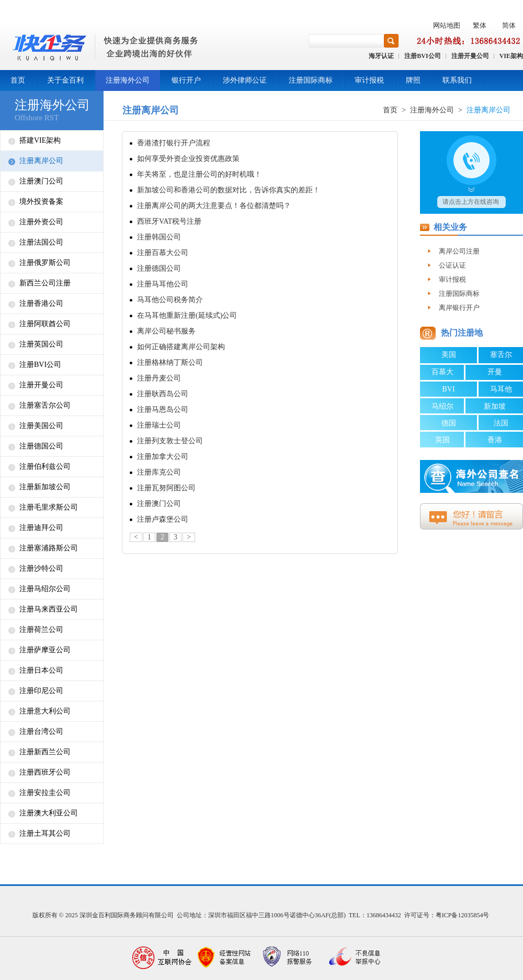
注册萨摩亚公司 (45, 650)
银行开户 (186, 80)
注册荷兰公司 (41, 630)
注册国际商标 (311, 80)
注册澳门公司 (41, 181)
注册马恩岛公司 (163, 410)
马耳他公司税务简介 (170, 300)
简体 (509, 25)
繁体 (480, 25)
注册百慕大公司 (163, 253)
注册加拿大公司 (163, 457)
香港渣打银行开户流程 (174, 143)
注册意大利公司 (45, 711)
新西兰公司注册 (45, 283)
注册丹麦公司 (159, 378)
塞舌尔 (501, 355)
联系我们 (457, 80)
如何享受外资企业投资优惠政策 (188, 159)
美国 (449, 355)
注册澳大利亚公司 (49, 813)
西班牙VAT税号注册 (169, 221)
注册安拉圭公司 (45, 793)
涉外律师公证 (245, 80)
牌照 (413, 80)
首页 (18, 80)
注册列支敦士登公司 (170, 441)
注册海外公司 (128, 80)
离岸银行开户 (459, 308)
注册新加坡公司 (45, 487)
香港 (495, 440)
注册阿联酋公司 (45, 324)
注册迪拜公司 (41, 528)
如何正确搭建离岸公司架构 (181, 347)
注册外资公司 (41, 222)
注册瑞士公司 (159, 425)
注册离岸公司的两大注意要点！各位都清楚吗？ (214, 206)
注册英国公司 (41, 344)
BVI (448, 389)
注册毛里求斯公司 (49, 507)
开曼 (495, 372)
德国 (449, 423)
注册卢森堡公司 (163, 519)
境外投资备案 (41, 201)
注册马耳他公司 (163, 284)
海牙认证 (381, 56)
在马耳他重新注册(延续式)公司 (187, 315)
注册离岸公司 (41, 161)
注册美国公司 (41, 426)
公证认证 (452, 265)
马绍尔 (442, 406)
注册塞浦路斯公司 (49, 548)
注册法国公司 (41, 242)
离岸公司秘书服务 (166, 331)
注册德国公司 (41, 446)
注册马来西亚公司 (49, 609)
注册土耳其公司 (45, 833)
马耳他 (501, 389)
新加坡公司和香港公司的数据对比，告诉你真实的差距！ (229, 190)
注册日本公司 (41, 670)
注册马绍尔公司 (45, 589)
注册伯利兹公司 (45, 466)
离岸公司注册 (459, 251)
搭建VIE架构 (40, 140)
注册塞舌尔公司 (45, 405)
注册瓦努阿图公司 (166, 488)
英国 (442, 440)
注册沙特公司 (41, 568)
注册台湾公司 (41, 731)
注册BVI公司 (422, 56)
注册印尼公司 (41, 691)
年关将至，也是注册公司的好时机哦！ (199, 174)
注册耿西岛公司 (163, 394)
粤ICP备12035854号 (463, 915)
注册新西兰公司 (45, 752)
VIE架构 (511, 56)
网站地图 (447, 25)
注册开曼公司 (470, 56)
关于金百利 (65, 80)
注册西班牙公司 (45, 772)
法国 (501, 423)
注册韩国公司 (159, 237)
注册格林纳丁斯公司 (170, 362)
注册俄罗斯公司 (45, 263)
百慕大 (442, 372)
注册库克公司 (159, 472)
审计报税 (369, 80)
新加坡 (495, 406)
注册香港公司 (41, 303)
